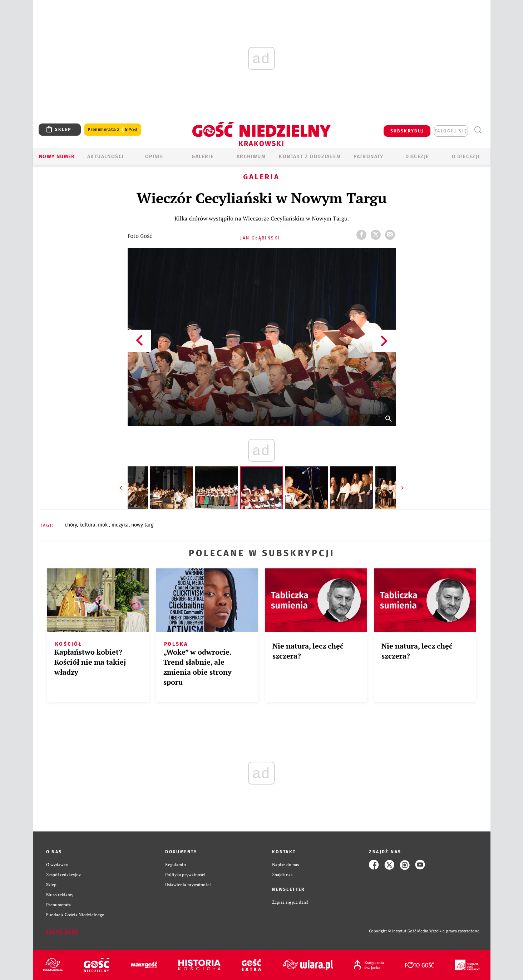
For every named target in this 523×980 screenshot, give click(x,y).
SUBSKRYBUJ (407, 131)
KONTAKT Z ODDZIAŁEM (310, 157)
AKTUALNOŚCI (105, 157)
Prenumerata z (113, 130)
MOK (103, 525)
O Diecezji (466, 157)
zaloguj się (451, 131)
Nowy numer (57, 157)
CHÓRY (71, 525)
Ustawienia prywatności (188, 885)
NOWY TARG (142, 525)
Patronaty (369, 157)
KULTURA (87, 525)
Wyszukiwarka (478, 130)
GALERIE (203, 157)
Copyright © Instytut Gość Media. (399, 931)
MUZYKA (120, 525)
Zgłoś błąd (63, 931)
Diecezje (417, 157)
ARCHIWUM (251, 157)
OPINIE (154, 157)
